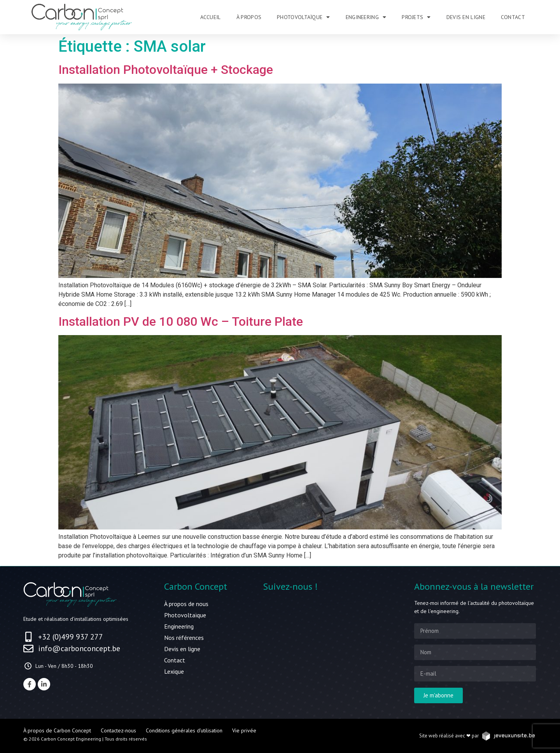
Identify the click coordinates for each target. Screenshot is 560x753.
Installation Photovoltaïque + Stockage (166, 70)
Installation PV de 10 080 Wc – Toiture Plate (181, 321)
